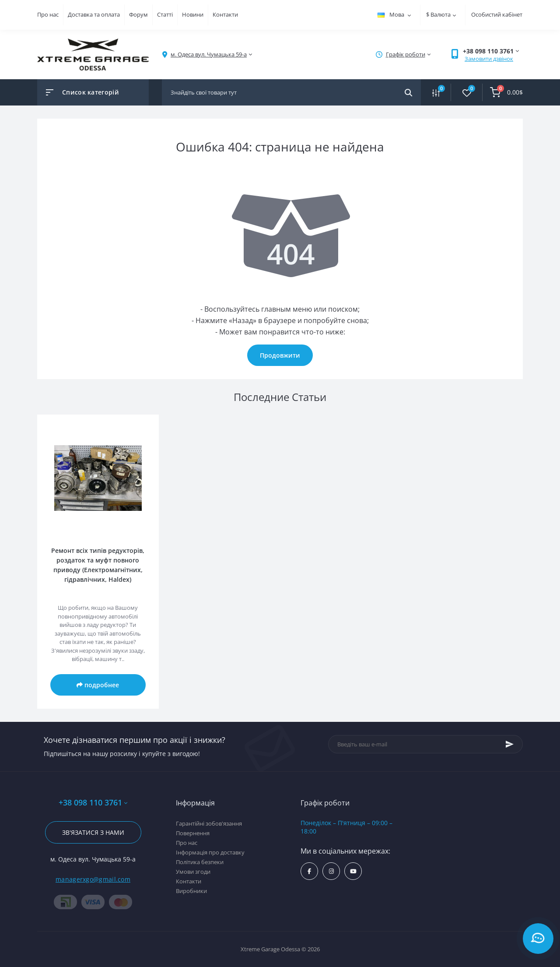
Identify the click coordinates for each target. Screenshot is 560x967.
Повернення (193, 833)
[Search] (408, 92)
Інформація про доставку (210, 852)
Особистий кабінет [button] (497, 14)
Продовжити (280, 355)
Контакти (225, 14)
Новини (193, 14)
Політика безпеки (200, 862)
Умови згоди (193, 872)
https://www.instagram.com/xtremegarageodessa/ (331, 871)
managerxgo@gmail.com (93, 879)
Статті (165, 14)
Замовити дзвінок (489, 59)
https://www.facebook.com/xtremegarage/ (309, 871)
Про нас (48, 14)
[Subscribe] (510, 744)
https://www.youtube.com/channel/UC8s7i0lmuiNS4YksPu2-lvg (353, 871)
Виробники (191, 891)
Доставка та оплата (94, 14)
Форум (138, 14)
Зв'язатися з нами (93, 832)
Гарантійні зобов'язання (209, 823)
